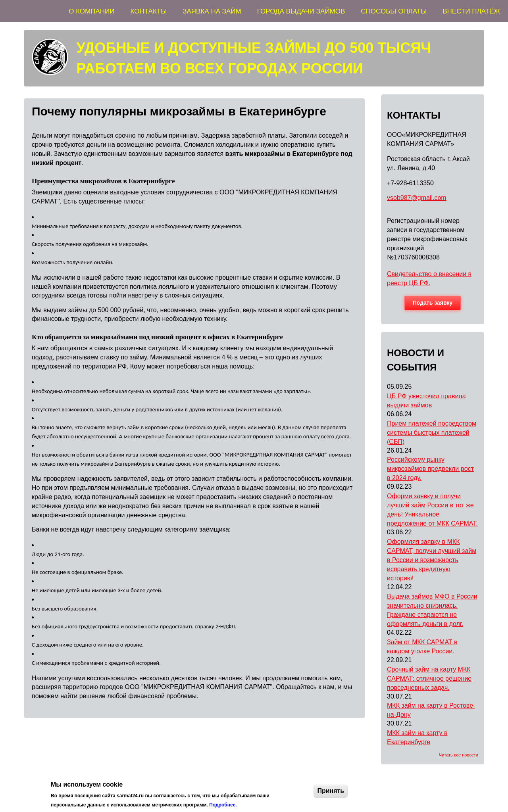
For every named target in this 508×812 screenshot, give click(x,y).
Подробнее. (223, 805)
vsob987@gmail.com (417, 198)
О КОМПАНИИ (91, 11)
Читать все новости (459, 755)
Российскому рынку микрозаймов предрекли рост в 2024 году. (430, 469)
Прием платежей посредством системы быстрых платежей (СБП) (432, 433)
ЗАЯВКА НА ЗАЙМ (212, 11)
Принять (331, 791)
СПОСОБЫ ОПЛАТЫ (394, 11)
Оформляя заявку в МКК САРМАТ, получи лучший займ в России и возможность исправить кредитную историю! (432, 560)
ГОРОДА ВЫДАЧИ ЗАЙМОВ (301, 11)
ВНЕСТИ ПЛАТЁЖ (471, 11)
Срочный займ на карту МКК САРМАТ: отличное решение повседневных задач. (429, 679)
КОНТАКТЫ (149, 11)
